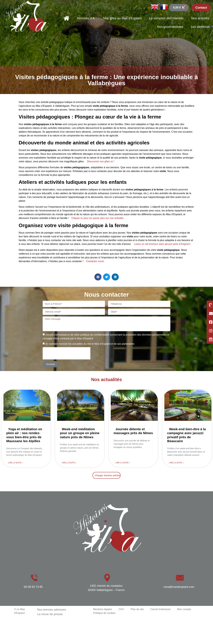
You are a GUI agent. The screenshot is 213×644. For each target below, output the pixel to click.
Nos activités (200, 18)
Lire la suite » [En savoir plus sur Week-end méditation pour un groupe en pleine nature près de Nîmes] (69, 463)
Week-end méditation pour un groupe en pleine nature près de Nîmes (80, 433)
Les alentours (200, 27)
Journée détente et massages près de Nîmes (133, 431)
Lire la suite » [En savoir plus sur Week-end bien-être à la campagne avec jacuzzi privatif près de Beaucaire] (176, 463)
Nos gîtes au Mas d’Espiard (122, 18)
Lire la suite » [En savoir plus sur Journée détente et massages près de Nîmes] (123, 463)
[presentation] (67, 353)
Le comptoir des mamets (166, 18)
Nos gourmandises (170, 27)
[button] (98, 277)
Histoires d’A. (86, 18)
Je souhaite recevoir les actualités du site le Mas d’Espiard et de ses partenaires (90, 344)
